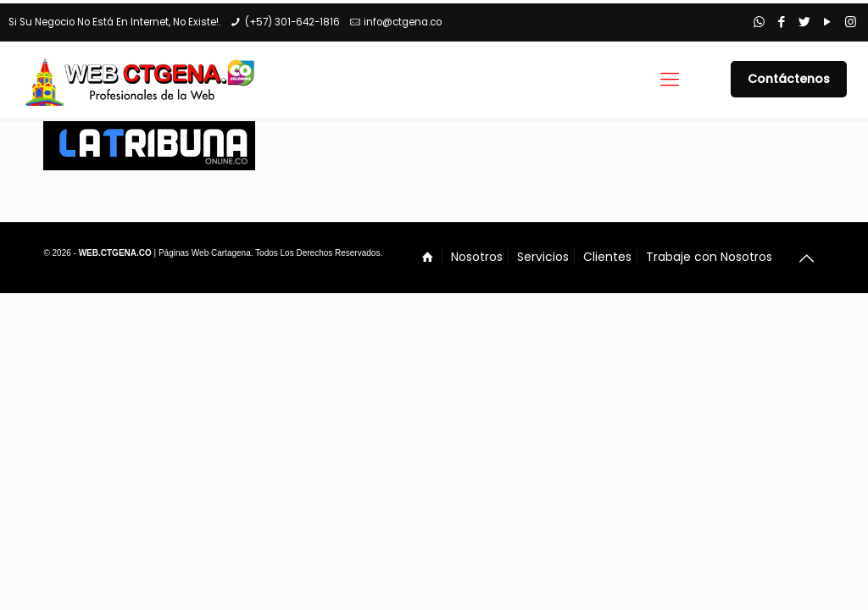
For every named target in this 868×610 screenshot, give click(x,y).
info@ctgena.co (403, 22)
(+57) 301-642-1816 (292, 22)
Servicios (543, 257)
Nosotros (477, 257)
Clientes (607, 257)
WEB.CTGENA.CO (115, 253)
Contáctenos (789, 79)
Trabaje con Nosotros (709, 257)
